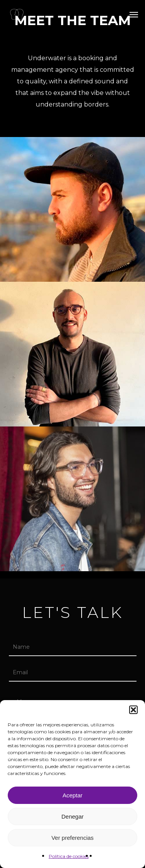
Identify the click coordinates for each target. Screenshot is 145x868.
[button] (133, 710)
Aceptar (73, 795)
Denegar (73, 816)
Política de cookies (69, 856)
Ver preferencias (72, 838)
